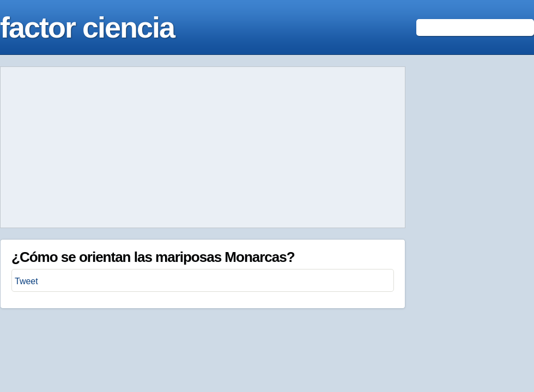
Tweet (26, 281)
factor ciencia (87, 27)
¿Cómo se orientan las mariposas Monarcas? (153, 257)
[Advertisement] (203, 148)
